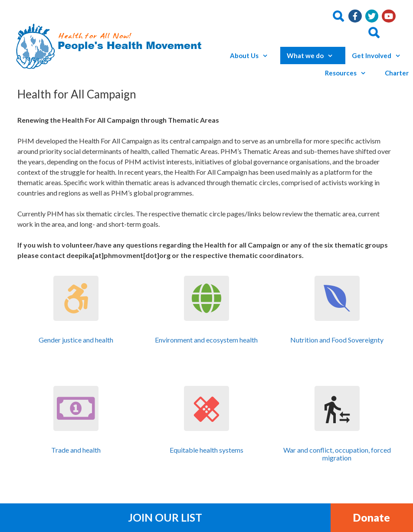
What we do (314, 55)
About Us (253, 55)
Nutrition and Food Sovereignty (337, 340)
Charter (397, 73)
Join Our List (165, 517)
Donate (372, 517)
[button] (267, 55)
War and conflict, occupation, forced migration (337, 454)
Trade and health (76, 450)
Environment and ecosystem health (206, 340)
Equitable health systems (206, 450)
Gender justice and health (76, 340)
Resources (349, 73)
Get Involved (380, 55)
